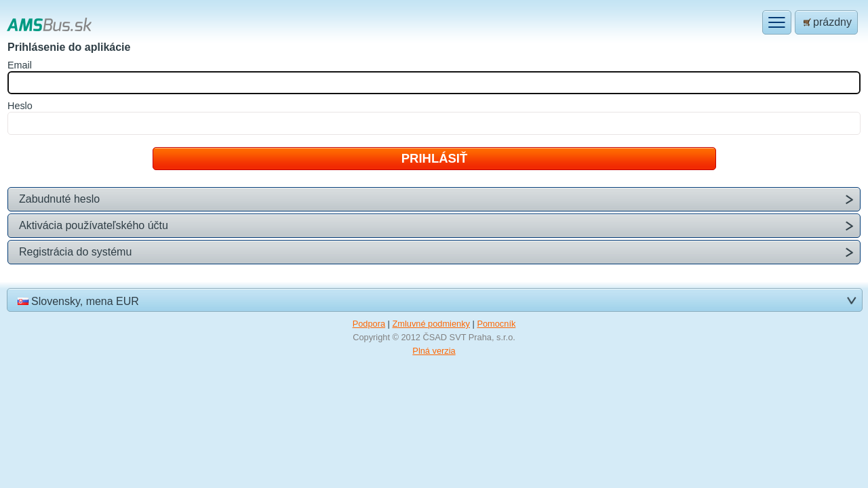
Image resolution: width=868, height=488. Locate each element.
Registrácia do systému (75, 252)
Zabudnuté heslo (59, 199)
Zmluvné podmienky (431, 324)
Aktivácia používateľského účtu (94, 225)
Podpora (369, 324)
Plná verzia (434, 351)
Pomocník (496, 324)
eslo (20, 106)
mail (20, 65)
